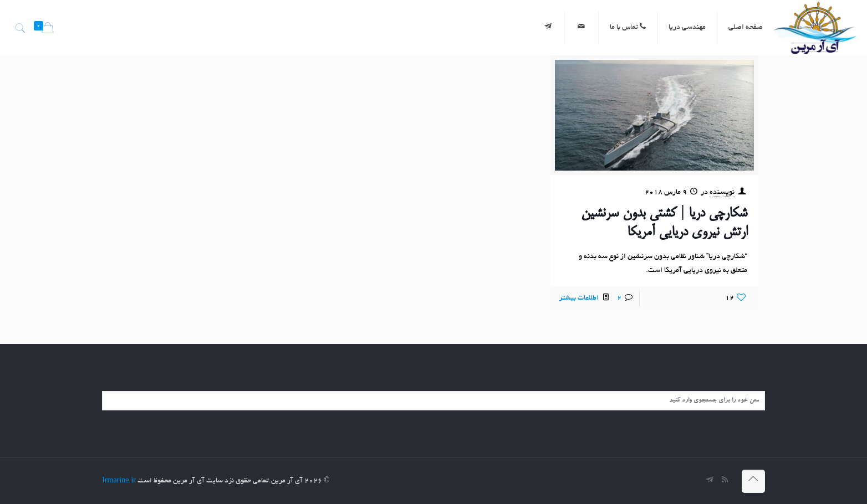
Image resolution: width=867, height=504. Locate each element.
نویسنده (722, 193)
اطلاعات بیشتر (579, 299)
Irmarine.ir (119, 481)
